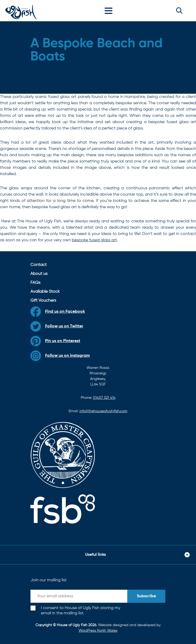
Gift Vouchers (43, 301)
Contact (39, 265)
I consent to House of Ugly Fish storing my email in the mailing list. (81, 611)
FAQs (35, 283)
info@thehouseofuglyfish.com (103, 411)
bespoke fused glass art (94, 240)
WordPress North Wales (98, 631)
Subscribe (146, 596)
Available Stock (45, 292)
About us (39, 274)
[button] (179, 11)
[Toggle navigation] (110, 11)
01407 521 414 (104, 398)
